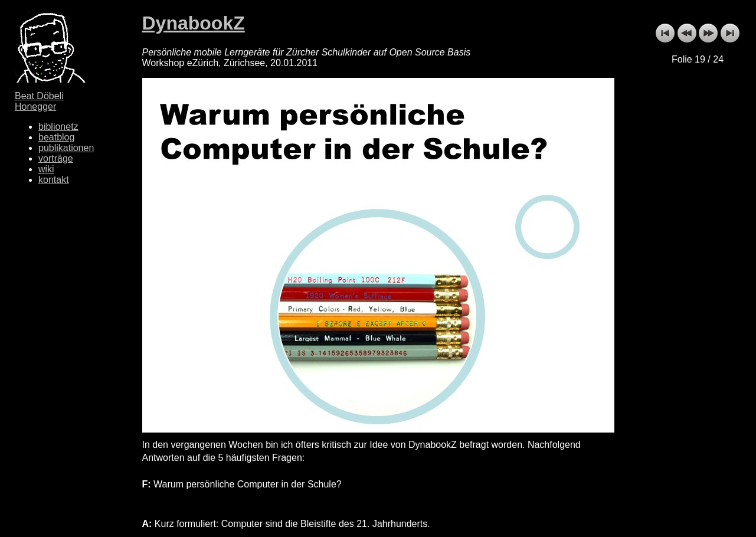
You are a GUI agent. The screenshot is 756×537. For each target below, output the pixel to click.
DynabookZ (194, 23)
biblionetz (58, 127)
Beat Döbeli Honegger (39, 101)
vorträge (56, 158)
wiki (46, 169)
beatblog (56, 137)
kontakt (54, 180)
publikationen (66, 148)
